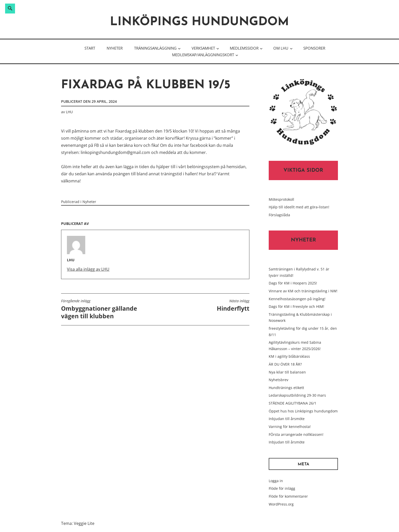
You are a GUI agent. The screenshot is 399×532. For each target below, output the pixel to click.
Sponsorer (314, 48)
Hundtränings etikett (286, 388)
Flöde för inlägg (282, 488)
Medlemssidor (244, 48)
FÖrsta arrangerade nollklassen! (296, 434)
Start (90, 48)
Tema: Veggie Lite (78, 523)
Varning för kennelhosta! (290, 427)
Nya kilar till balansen (287, 372)
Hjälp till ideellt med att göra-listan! (299, 207)
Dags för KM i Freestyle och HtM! (296, 306)
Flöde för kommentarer (288, 496)
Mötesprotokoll (281, 199)
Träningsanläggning (155, 48)
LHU (69, 112)
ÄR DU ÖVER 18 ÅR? (285, 364)
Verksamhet (203, 48)
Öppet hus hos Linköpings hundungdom (303, 411)
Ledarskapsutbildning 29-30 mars (297, 395)
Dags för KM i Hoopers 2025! (293, 283)
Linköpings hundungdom (199, 22)
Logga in (276, 481)
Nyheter (115, 48)
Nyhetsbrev (279, 380)
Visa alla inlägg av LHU (88, 269)
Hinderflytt (233, 306)
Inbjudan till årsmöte (287, 419)
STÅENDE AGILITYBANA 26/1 (293, 403)
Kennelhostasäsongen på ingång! (297, 299)
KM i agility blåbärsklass (289, 356)
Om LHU (281, 48)
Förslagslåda (279, 215)
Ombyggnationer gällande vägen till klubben (107, 309)
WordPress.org (281, 504)
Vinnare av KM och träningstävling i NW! (303, 291)
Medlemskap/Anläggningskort (203, 55)
